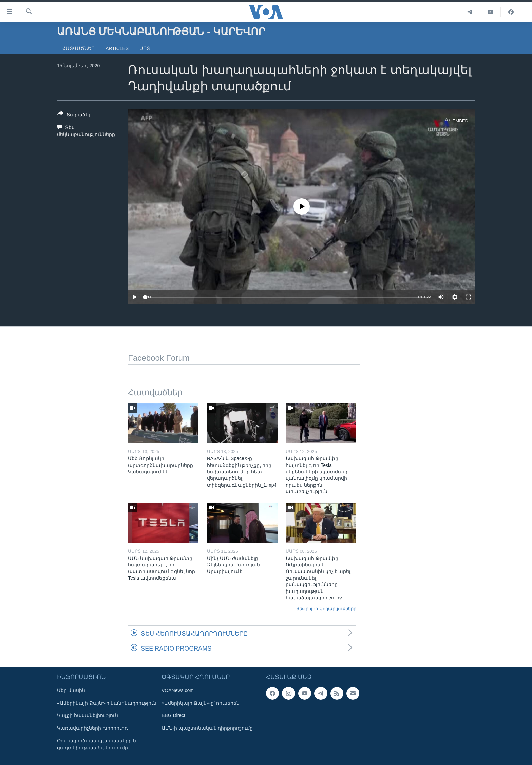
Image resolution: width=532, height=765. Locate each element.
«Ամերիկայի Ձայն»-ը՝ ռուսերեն (201, 703)
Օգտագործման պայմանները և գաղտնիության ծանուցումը (97, 744)
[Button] (74, 115)
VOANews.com (178, 690)
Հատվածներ (79, 48)
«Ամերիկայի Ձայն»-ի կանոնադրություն (107, 703)
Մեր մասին (71, 690)
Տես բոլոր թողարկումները (326, 609)
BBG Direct (173, 715)
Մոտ (145, 48)
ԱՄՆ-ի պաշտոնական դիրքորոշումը (207, 728)
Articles (117, 48)
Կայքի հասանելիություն (88, 715)
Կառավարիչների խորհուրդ (92, 728)
